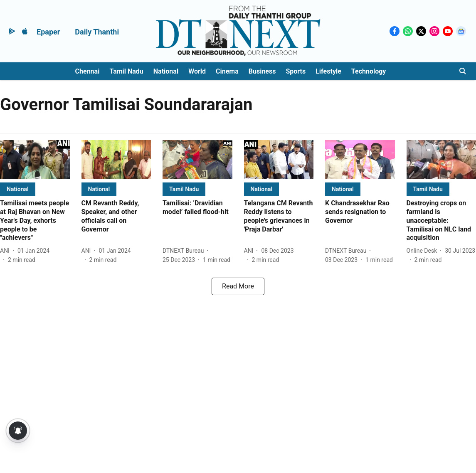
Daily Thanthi (97, 32)
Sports (296, 71)
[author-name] (6, 251)
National (166, 71)
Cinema (227, 71)
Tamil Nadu (126, 71)
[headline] (35, 221)
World (197, 71)
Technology (369, 71)
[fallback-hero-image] (35, 160)
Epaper (48, 32)
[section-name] (18, 189)
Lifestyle (328, 71)
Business (262, 71)
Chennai (88, 71)
